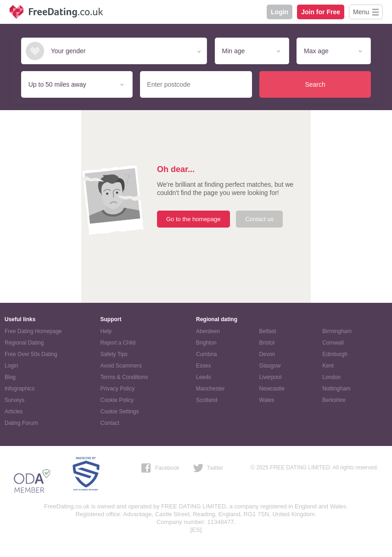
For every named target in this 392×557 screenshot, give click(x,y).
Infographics (20, 389)
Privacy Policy (118, 389)
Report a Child (118, 343)
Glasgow (270, 366)
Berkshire (334, 400)
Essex (204, 366)
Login (280, 12)
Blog (10, 377)
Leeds (204, 377)
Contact (110, 423)
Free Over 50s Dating (31, 354)
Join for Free (321, 12)
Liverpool (271, 377)
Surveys (14, 400)
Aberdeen (208, 331)
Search (315, 84)
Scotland (207, 400)
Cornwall (333, 343)
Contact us (259, 219)
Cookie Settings (120, 412)
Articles (14, 412)
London (331, 377)
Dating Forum (21, 423)
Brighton (206, 343)
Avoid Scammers (121, 366)
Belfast (268, 331)
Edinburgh (335, 354)
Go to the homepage (193, 219)
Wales (267, 400)
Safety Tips (114, 354)
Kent (328, 366)
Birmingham (337, 331)
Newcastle (272, 389)
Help (106, 331)
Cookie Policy (117, 400)
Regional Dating (24, 343)
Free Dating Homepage (33, 331)
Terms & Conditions (124, 377)
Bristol (267, 343)
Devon (267, 354)
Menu (361, 12)
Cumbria (206, 354)
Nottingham (336, 389)
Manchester (210, 389)
